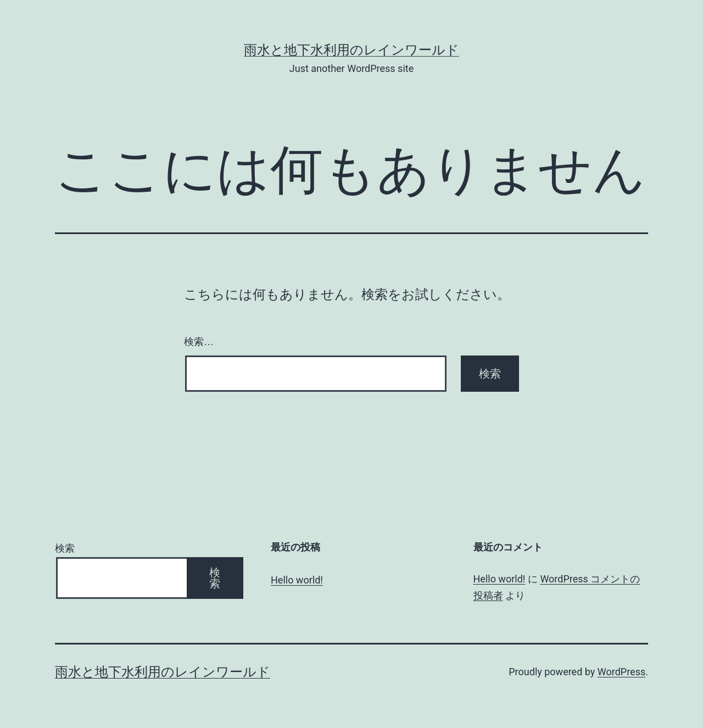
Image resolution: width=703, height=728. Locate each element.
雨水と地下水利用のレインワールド (351, 50)
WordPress (621, 672)
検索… (199, 342)
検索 (65, 548)
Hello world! (297, 580)
